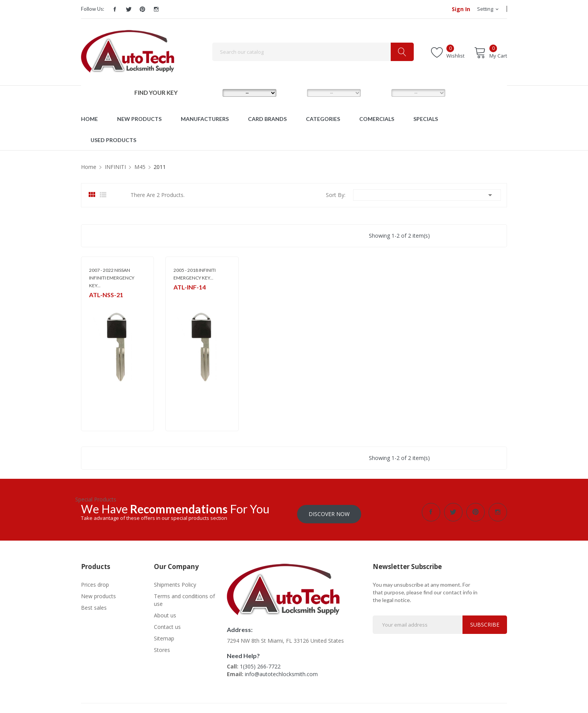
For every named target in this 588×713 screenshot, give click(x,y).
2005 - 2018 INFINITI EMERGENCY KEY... (195, 274)
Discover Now (329, 512)
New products (98, 594)
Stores (162, 648)
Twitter (129, 9)
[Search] (313, 52)
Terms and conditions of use (184, 598)
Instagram (156, 9)
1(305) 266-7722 (260, 664)
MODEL (296, 93)
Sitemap (164, 636)
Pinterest (142, 9)
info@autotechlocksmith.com (281, 672)
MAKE (210, 93)
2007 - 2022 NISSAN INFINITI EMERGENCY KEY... (112, 278)
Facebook (115, 9)
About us (165, 613)
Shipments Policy (175, 583)
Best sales (94, 606)
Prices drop (95, 583)
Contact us (167, 625)
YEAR (378, 93)
